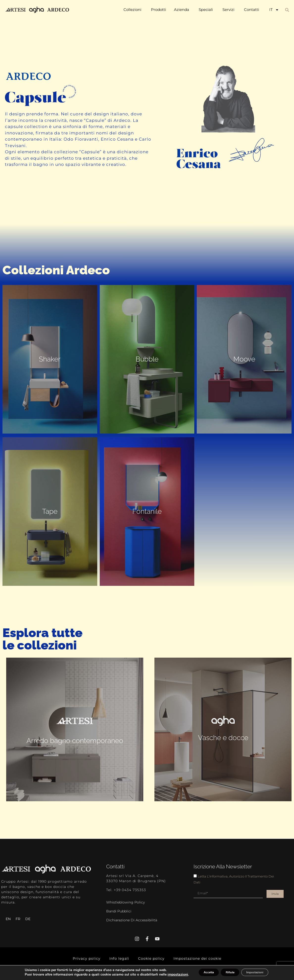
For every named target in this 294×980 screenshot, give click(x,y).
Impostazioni (258, 971)
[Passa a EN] (8, 919)
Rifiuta (225, 971)
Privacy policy (93, 957)
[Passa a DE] (28, 919)
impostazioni (28, 975)
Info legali (122, 957)
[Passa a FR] (18, 919)
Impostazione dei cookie (193, 957)
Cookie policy (151, 957)
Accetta (197, 971)
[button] (287, 10)
